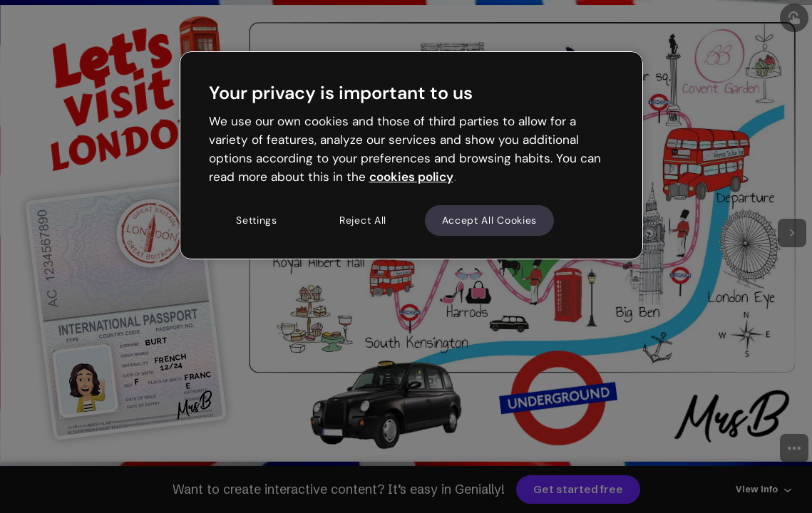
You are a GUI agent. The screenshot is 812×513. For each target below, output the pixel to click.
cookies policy (411, 177)
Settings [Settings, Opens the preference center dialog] (257, 220)
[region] (411, 155)
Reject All (363, 220)
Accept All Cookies (490, 220)
